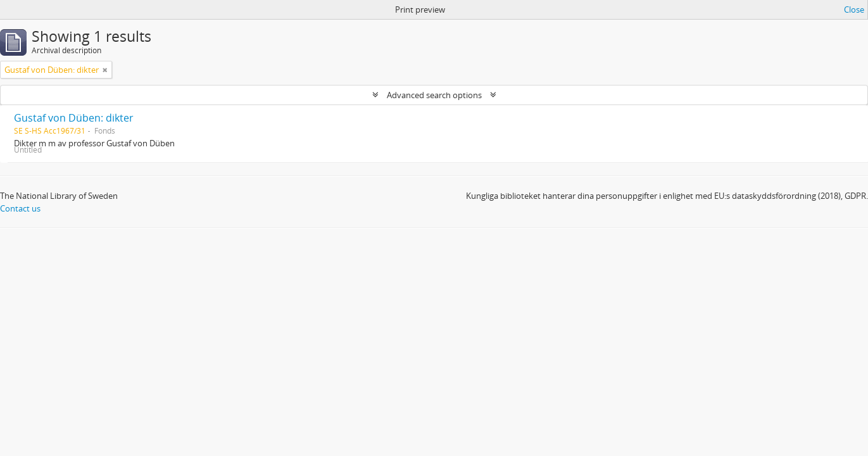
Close (854, 9)
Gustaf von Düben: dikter (74, 118)
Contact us (20, 208)
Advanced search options (434, 95)
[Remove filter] (105, 70)
